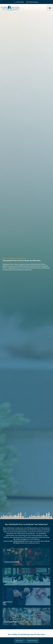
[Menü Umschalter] (50, 8)
